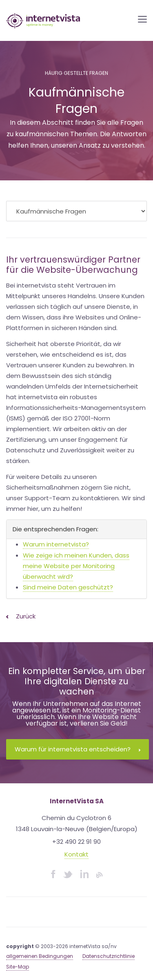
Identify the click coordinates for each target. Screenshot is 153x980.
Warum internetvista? (56, 544)
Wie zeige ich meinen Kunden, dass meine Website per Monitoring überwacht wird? (76, 566)
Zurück (21, 616)
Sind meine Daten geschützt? (68, 587)
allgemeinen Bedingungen (40, 956)
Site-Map (18, 967)
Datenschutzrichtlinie (109, 956)
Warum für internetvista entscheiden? (78, 749)
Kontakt (76, 854)
